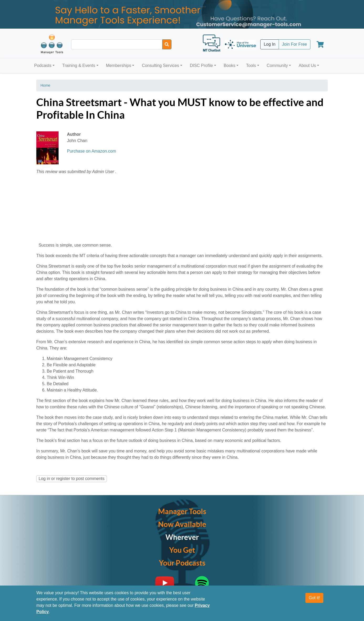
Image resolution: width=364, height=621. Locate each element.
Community (277, 66)
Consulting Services (160, 66)
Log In (269, 44)
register (63, 479)
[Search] (167, 44)
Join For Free (295, 44)
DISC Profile (201, 66)
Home (45, 85)
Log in (44, 479)
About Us (307, 66)
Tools (251, 66)
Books (230, 66)
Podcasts (43, 66)
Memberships (118, 66)
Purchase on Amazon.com (92, 151)
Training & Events (79, 66)
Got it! (314, 598)
